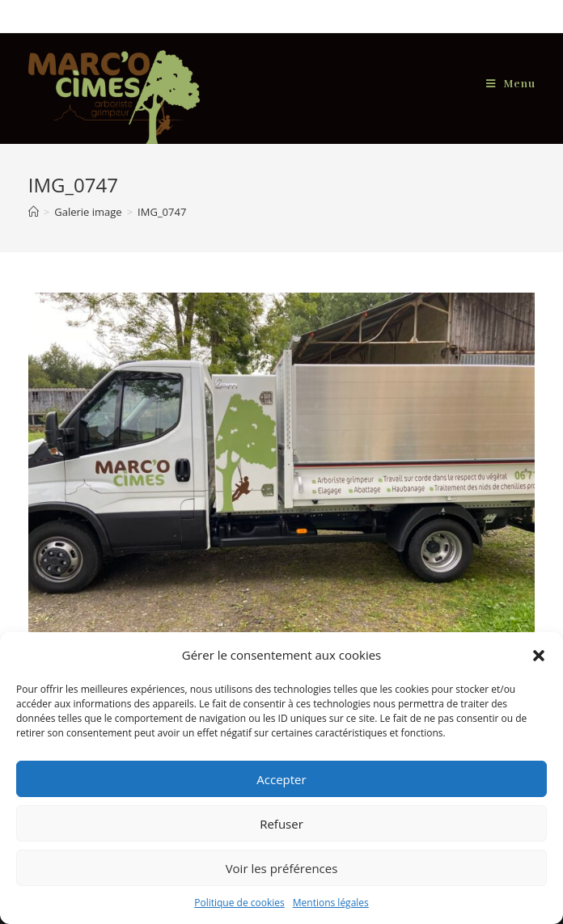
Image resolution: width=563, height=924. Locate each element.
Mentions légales (331, 903)
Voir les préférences (282, 868)
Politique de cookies (239, 903)
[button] (539, 656)
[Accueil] (34, 212)
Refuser (281, 824)
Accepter (281, 779)
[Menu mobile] (511, 84)
